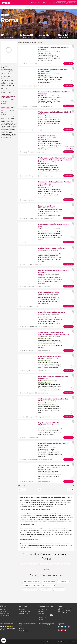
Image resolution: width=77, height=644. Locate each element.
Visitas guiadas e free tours (31, 582)
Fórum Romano (32, 564)
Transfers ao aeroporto (30, 589)
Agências (41, 613)
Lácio (7, 15)
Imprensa (3, 611)
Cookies (74, 642)
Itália (3, 15)
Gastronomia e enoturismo (32, 585)
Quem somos (4, 609)
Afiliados (41, 611)
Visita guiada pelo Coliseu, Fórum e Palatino (8, 97)
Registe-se (72, 3)
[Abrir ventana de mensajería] (4, 640)
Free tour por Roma (6, 69)
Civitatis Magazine (25, 611)
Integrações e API (44, 615)
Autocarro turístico (49, 585)
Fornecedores (43, 609)
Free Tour (59, 589)
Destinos (22, 609)
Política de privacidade (65, 642)
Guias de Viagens (24, 613)
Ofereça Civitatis (5, 615)
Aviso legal (56, 642)
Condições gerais (48, 642)
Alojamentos (42, 617)
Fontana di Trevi (43, 564)
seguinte (68, 489)
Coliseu (24, 564)
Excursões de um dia (49, 582)
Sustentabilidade (5, 613)
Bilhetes (63, 582)
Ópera (46, 589)
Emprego (41, 619)
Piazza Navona (66, 564)
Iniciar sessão (62, 3)
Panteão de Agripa (55, 564)
